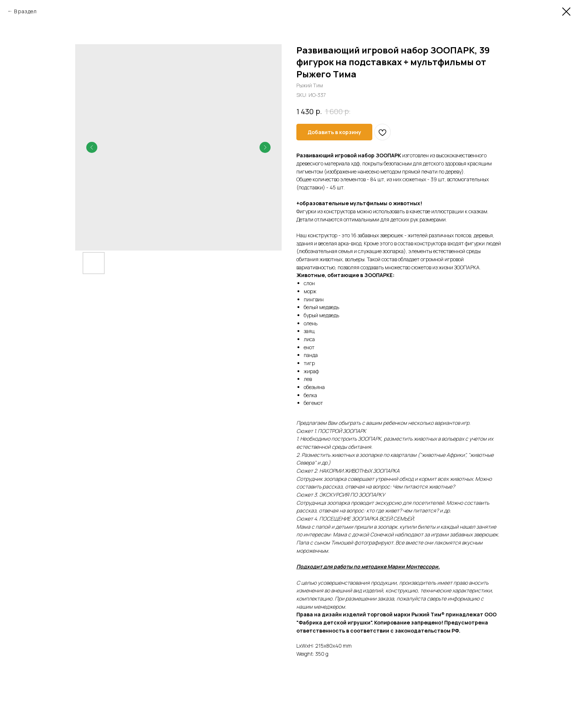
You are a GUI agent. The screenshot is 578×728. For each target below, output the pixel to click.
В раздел (25, 11)
